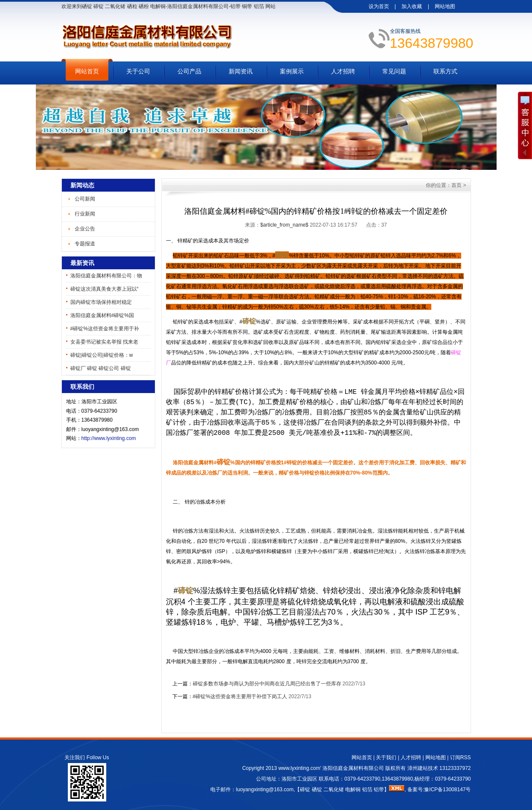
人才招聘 (343, 71)
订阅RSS (461, 758)
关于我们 (386, 758)
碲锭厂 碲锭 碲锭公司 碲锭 (101, 368)
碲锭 (305, 790)
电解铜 (353, 790)
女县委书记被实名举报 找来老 (104, 342)
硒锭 (317, 790)
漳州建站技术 (423, 768)
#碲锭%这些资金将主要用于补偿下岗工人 (240, 696)
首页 (456, 185)
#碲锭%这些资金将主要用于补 (105, 329)
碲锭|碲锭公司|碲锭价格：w (102, 355)
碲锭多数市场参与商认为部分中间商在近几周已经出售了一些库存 (267, 684)
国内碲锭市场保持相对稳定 (101, 302)
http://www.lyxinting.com (109, 438)
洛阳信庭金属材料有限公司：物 (106, 276)
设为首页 (379, 6)
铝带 (379, 790)
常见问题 (394, 71)
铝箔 (367, 790)
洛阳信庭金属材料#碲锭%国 (102, 315)
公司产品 (189, 71)
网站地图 (445, 6)
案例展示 (292, 71)
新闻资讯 (241, 71)
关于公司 (138, 71)
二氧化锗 (334, 790)
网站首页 (87, 71)
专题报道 (85, 244)
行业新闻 (85, 214)
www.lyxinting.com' (300, 768)
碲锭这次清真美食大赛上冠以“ (105, 289)
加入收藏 (412, 6)
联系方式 (445, 71)
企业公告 (85, 229)
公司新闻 (85, 199)
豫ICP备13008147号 (447, 790)
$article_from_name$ (284, 225)
